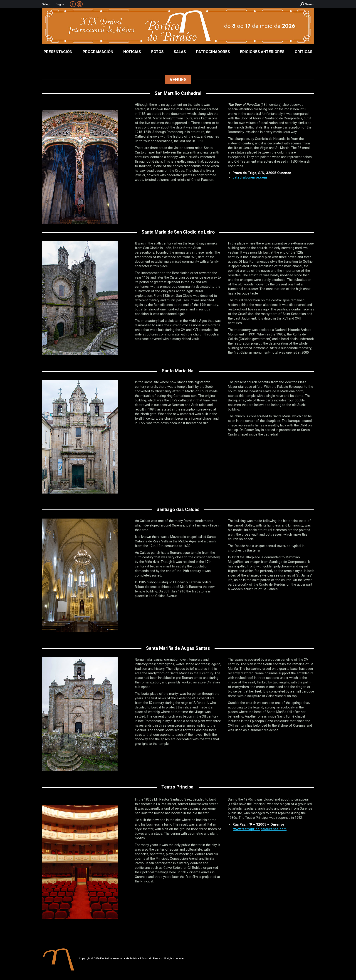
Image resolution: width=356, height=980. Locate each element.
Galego (47, 4)
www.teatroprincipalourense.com (260, 829)
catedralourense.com (250, 177)
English (61, 4)
